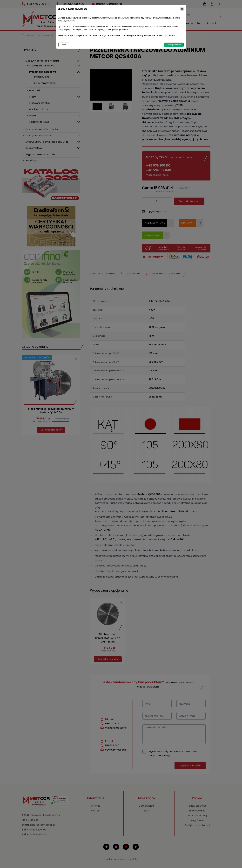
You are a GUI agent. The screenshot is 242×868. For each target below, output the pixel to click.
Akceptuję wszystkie (174, 45)
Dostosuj (64, 45)
